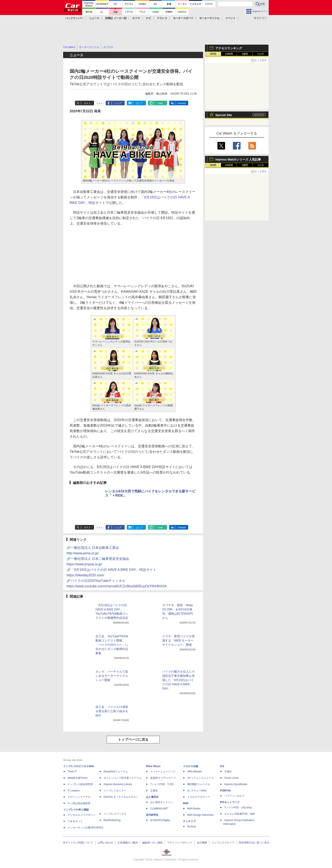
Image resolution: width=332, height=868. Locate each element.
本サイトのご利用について (78, 843)
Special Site (224, 115)
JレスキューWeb (197, 791)
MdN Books (194, 809)
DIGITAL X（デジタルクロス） (121, 797)
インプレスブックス (115, 814)
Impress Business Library (118, 784)
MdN (186, 803)
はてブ (139, 103)
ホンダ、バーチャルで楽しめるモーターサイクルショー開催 (112, 676)
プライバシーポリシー (180, 843)
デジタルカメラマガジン (82, 815)
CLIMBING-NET (159, 809)
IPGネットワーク (230, 802)
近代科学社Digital (160, 820)
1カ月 (261, 54)
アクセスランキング (229, 48)
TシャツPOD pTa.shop (238, 808)
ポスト (87, 103)
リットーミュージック (163, 772)
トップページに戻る (133, 740)
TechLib (192, 827)
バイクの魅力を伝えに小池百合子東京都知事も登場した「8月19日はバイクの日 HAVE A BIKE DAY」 (178, 680)
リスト (100, 103)
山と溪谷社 (152, 797)
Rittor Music (153, 766)
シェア (118, 103)
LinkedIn (182, 103)
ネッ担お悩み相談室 (79, 803)
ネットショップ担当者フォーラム (123, 778)
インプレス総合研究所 (80, 784)
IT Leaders (74, 791)
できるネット (75, 821)
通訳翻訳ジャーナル (199, 784)
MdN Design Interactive (200, 815)
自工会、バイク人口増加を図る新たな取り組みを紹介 (112, 711)
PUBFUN (225, 791)
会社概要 (202, 843)
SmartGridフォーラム (116, 772)
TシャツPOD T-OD (162, 784)
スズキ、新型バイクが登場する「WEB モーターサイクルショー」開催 (178, 640)
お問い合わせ (105, 843)
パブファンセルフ (234, 796)
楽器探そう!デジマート (163, 778)
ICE (222, 766)
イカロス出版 (191, 766)
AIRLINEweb (194, 772)
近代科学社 (152, 815)
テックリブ (189, 821)
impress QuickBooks (236, 784)
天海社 (228, 772)
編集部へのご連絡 (152, 843)
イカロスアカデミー (199, 797)
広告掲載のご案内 (128, 843)
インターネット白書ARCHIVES (85, 828)
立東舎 (154, 791)
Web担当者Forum (78, 778)
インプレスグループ (223, 843)
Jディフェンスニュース (201, 778)
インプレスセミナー (115, 791)
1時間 (213, 54)
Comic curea (231, 778)
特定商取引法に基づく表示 (254, 843)
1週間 (245, 54)
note (160, 103)
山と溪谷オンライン (162, 802)
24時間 (229, 54)
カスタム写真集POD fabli (239, 814)
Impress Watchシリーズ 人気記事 (238, 159)
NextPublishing (112, 820)
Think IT (72, 772)
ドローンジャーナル (79, 797)
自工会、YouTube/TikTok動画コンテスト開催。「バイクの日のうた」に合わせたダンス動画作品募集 (112, 645)
